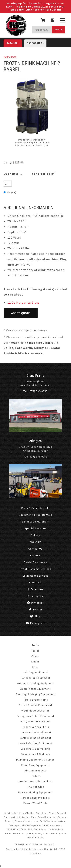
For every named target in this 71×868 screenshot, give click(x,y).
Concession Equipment (35, 678)
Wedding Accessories (35, 711)
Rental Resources (35, 562)
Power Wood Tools (35, 803)
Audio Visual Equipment (35, 689)
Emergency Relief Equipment (35, 716)
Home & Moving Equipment (35, 792)
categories (37, 43)
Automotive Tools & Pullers (35, 781)
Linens (35, 662)
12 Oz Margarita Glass (23, 302)
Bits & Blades (35, 787)
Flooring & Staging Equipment (35, 694)
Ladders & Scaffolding (35, 749)
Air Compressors (35, 770)
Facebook (35, 589)
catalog (14, 43)
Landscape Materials (35, 522)
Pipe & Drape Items (35, 700)
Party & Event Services (35, 721)
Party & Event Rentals (35, 508)
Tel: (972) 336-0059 (35, 391)
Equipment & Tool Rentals (35, 515)
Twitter (35, 609)
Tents (35, 645)
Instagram (35, 596)
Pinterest (35, 603)
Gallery (35, 535)
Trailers (35, 776)
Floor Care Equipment (35, 765)
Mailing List (35, 623)
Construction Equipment (35, 732)
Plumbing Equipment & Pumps (35, 760)
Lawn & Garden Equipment (35, 743)
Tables (35, 651)
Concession (10, 57)
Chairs (35, 656)
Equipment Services (35, 576)
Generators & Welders (35, 754)
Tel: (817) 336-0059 (35, 457)
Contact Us (35, 549)
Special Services (35, 528)
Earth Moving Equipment (35, 738)
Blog (35, 616)
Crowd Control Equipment (35, 705)
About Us (35, 542)
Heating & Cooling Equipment (35, 683)
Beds (35, 667)
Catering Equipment (35, 672)
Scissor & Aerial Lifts (35, 727)
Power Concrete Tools (35, 798)
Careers (35, 555)
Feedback (35, 582)
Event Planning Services (35, 569)
